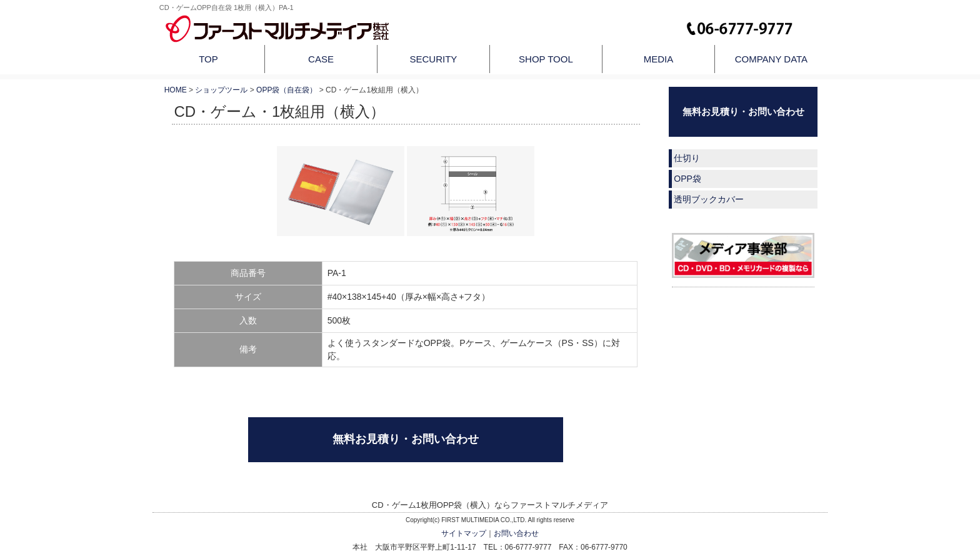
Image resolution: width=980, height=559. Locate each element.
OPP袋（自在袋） (287, 90)
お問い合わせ (516, 533)
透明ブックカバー (709, 199)
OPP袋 (687, 179)
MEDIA (659, 59)
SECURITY (434, 59)
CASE (321, 59)
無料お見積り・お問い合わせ (406, 439)
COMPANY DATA (771, 59)
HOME (176, 90)
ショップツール (221, 90)
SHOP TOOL (546, 59)
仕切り (687, 158)
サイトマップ (464, 533)
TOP (208, 59)
